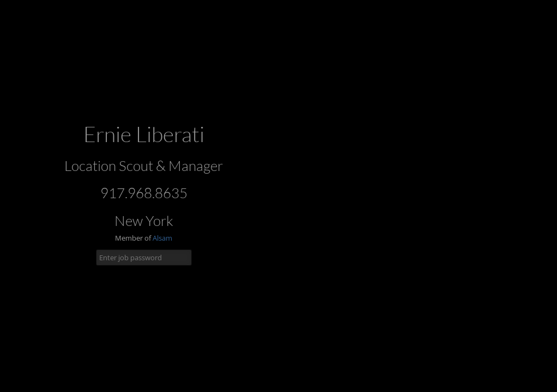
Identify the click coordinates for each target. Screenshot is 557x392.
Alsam (162, 238)
